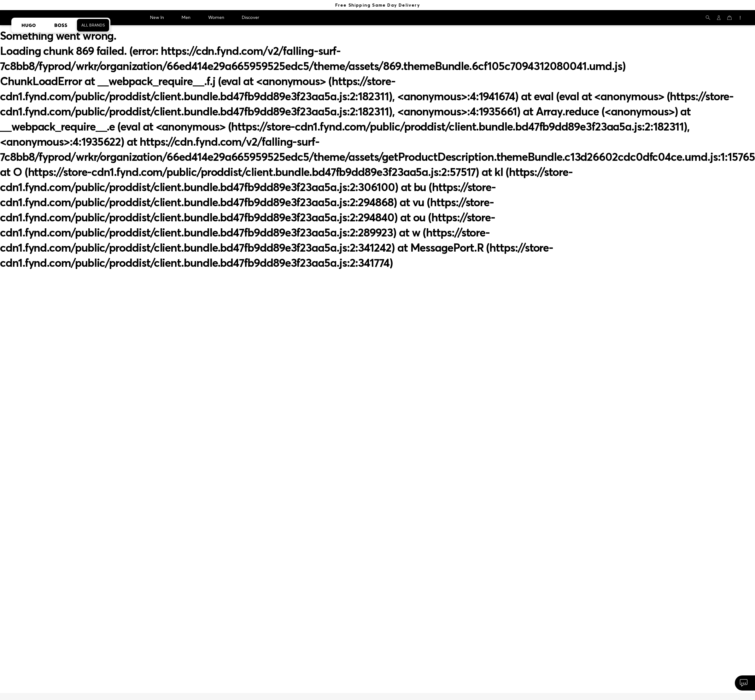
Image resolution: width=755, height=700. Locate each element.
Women (216, 17)
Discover (251, 17)
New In (157, 17)
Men (186, 17)
